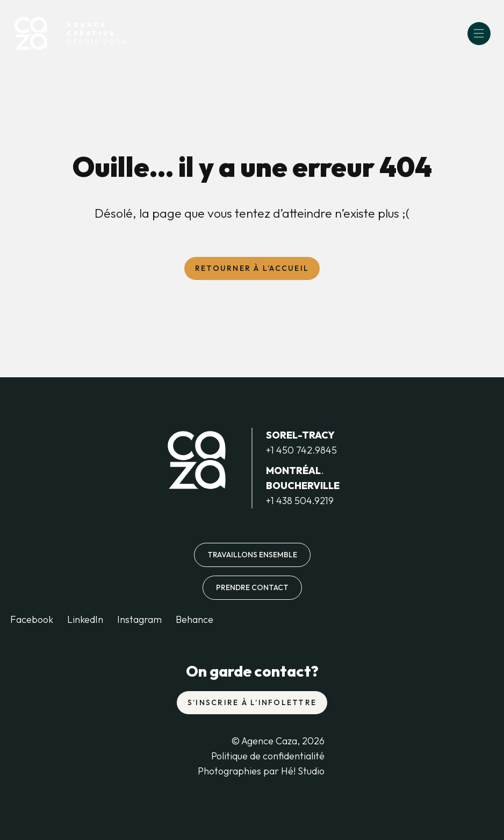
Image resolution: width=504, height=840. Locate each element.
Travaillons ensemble (252, 555)
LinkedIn (85, 619)
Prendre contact (252, 587)
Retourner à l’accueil (252, 268)
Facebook (32, 619)
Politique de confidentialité (268, 756)
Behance (195, 619)
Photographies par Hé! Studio (261, 771)
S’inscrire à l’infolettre (252, 702)
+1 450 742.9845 (301, 450)
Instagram (139, 619)
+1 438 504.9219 (300, 501)
